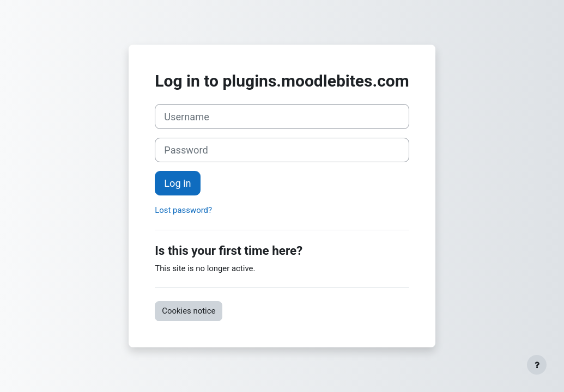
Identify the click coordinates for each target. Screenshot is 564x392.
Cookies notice (189, 311)
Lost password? (183, 210)
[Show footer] (537, 365)
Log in (177, 183)
